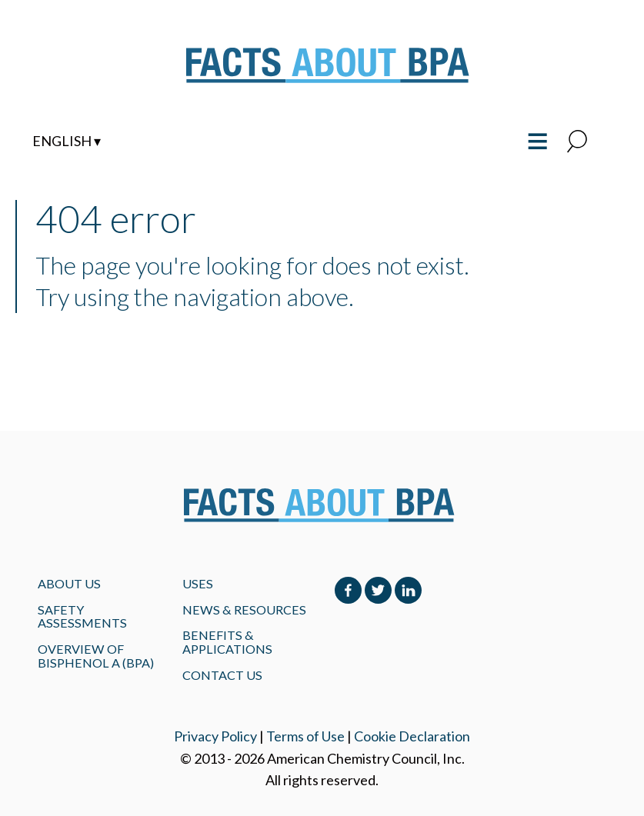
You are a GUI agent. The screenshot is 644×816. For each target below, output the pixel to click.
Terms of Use (305, 736)
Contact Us (222, 675)
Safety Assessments (82, 616)
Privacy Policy (215, 736)
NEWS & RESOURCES (244, 610)
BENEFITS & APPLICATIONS (227, 642)
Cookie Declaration (412, 736)
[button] (577, 142)
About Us (69, 583)
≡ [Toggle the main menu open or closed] (537, 139)
